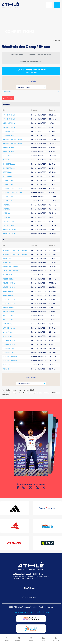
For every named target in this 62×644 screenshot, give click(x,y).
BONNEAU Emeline (9, 115)
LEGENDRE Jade (9, 164)
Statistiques (7, 92)
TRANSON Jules (8, 348)
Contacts (46, 612)
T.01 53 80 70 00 (18, 578)
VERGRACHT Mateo (10, 357)
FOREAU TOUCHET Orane (12, 139)
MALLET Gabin (8, 316)
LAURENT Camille (9, 299)
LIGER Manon (7, 172)
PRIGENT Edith (8, 197)
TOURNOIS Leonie (9, 229)
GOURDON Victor (9, 283)
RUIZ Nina (6, 213)
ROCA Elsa (6, 205)
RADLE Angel (7, 332)
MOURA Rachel (8, 180)
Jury (58, 92)
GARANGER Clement (10, 267)
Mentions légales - (36, 612)
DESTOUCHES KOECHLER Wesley (15, 250)
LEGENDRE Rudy (9, 307)
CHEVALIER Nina (9, 123)
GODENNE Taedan (9, 275)
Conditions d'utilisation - (22, 612)
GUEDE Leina (7, 156)
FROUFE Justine (8, 148)
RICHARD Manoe (9, 340)
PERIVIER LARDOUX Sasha (12, 188)
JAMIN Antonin (8, 291)
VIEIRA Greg (7, 365)
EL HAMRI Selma (9, 131)
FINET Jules (7, 258)
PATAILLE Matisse (9, 324)
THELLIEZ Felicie (8, 221)
